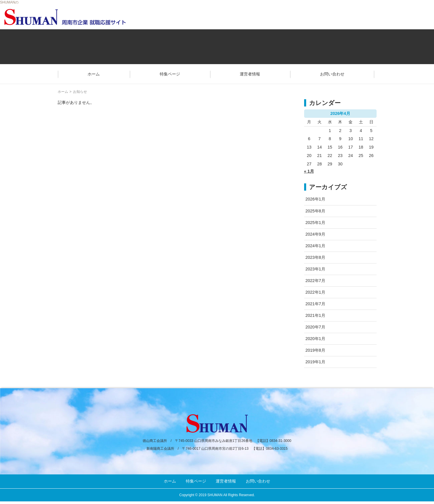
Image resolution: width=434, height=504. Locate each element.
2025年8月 (315, 211)
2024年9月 (315, 234)
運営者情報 (250, 74)
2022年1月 (315, 292)
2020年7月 (315, 327)
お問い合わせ (332, 74)
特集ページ (170, 74)
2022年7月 (315, 281)
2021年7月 (315, 304)
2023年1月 (315, 269)
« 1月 (309, 171)
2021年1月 (315, 315)
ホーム (94, 74)
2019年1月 (315, 362)
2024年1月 (315, 246)
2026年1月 (315, 199)
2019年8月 (315, 350)
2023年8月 (315, 257)
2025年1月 (315, 223)
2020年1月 (315, 339)
